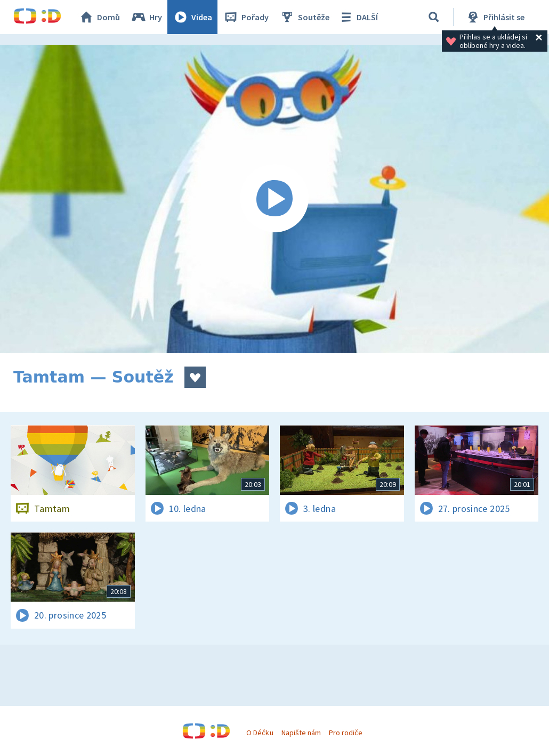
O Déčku (260, 733)
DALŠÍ (358, 17)
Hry (146, 17)
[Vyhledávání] (434, 17)
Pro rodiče (346, 733)
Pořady (246, 17)
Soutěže (304, 17)
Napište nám (301, 733)
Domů (99, 17)
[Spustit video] (274, 199)
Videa (192, 17)
